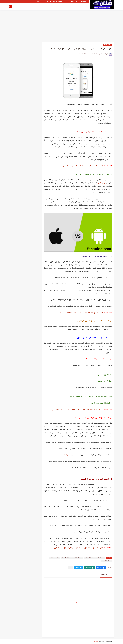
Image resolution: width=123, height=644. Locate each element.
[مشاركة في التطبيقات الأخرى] (71, 568)
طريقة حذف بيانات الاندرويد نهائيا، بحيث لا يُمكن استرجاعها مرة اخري (79, 548)
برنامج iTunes (67, 455)
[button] (101, 568)
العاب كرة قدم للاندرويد (71, 2)
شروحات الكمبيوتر (107, 561)
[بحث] (10, 6)
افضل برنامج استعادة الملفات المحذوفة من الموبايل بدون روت (80, 313)
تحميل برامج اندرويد (90, 558)
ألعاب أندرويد (83, 2)
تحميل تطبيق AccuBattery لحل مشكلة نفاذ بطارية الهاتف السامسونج (78, 410)
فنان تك (97, 642)
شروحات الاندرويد (66, 558)
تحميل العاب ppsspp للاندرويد (54, 2)
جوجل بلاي (102, 183)
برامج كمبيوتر (108, 45)
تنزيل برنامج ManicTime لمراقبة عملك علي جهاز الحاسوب (82, 166)
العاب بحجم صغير (39, 2)
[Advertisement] (61, 25)
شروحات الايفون (55, 558)
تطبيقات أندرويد (78, 558)
